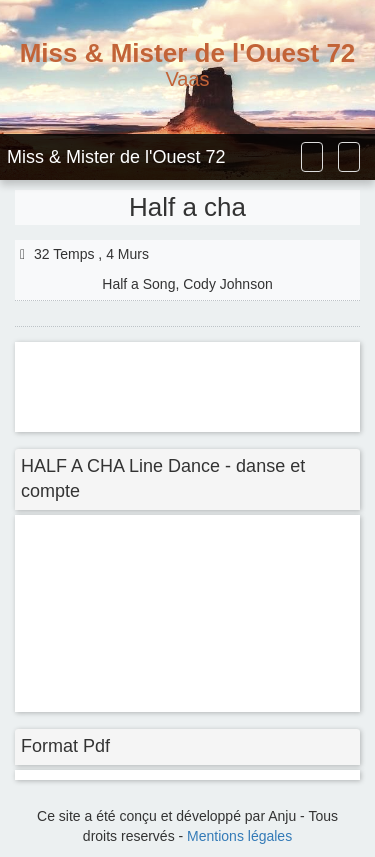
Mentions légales (239, 836)
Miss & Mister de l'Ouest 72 (116, 157)
